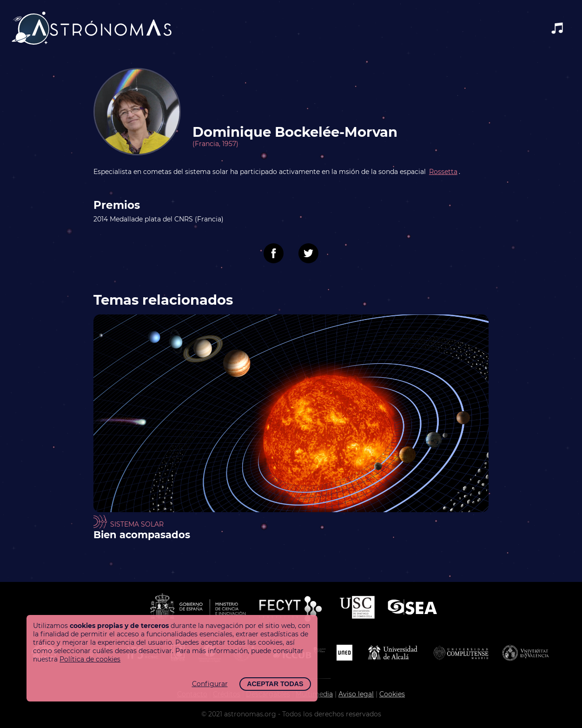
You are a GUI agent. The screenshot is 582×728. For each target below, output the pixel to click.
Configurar (210, 684)
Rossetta (443, 172)
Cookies (392, 694)
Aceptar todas (275, 684)
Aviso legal (356, 694)
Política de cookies (90, 659)
